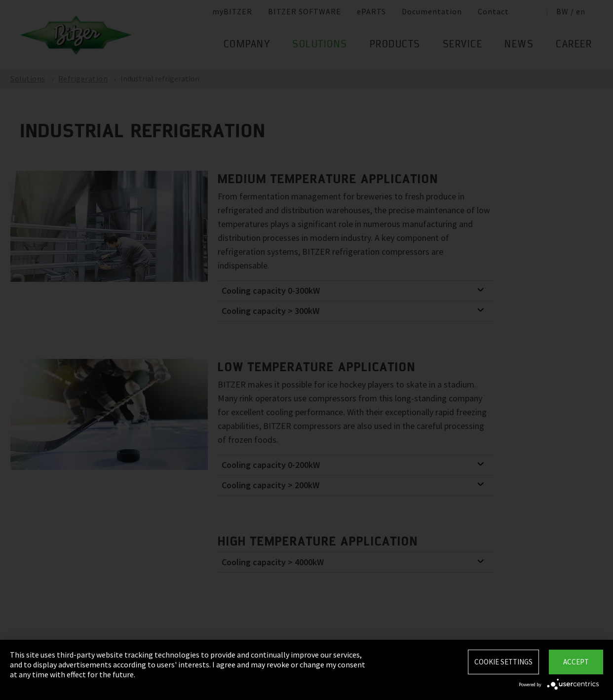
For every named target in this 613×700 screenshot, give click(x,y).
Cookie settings (503, 662)
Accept (576, 662)
